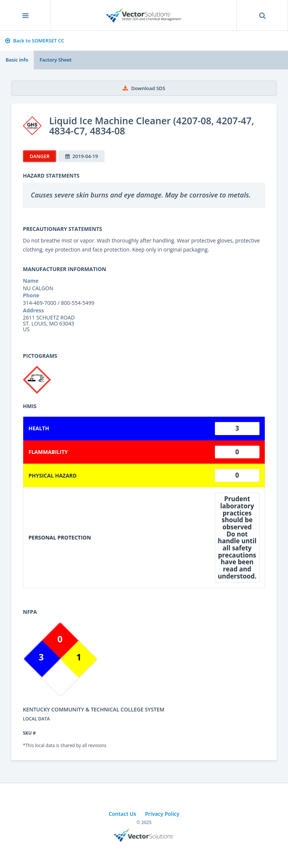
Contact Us (122, 814)
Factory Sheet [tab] (55, 60)
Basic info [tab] (17, 60)
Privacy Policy (162, 814)
